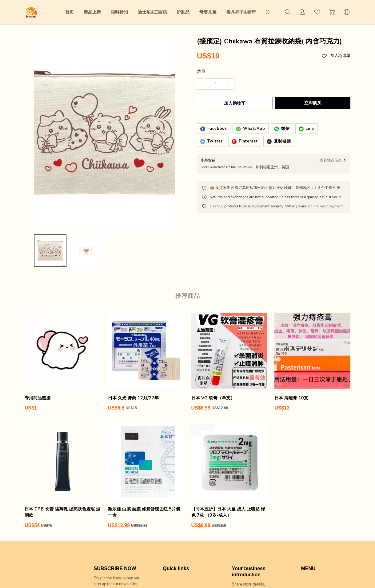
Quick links (176, 516)
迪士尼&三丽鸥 (152, 12)
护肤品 (183, 12)
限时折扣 (119, 12)
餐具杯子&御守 (241, 12)
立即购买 (313, 103)
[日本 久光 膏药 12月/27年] (146, 310)
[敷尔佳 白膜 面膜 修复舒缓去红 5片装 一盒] (146, 424)
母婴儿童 (208, 12)
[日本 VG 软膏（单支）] (229, 310)
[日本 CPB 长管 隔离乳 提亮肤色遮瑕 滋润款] (63, 424)
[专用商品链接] (63, 310)
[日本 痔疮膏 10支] (312, 310)
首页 (70, 12)
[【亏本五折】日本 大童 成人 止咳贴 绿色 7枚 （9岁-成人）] (229, 424)
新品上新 (92, 12)
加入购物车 (234, 103)
